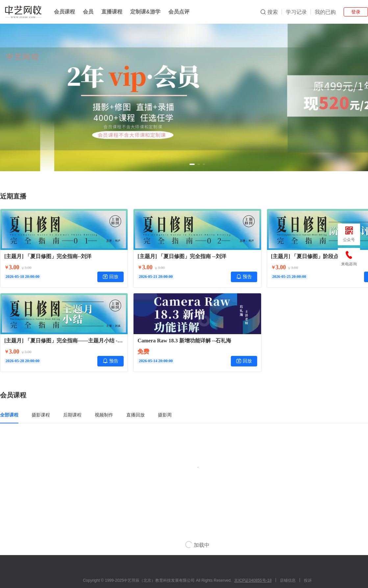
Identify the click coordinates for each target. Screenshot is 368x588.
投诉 (308, 580)
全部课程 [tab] (9, 415)
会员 (88, 12)
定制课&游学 (145, 12)
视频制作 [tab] (104, 415)
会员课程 (64, 12)
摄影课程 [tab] (41, 415)
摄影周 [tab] (165, 415)
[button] (192, 164)
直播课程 (112, 12)
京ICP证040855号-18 (253, 580)
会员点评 (179, 12)
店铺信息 (288, 580)
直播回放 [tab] (135, 415)
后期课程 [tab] (72, 415)
